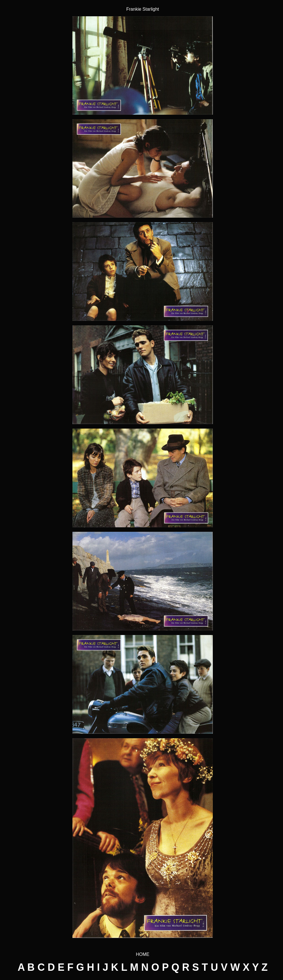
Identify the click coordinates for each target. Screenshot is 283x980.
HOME (143, 954)
